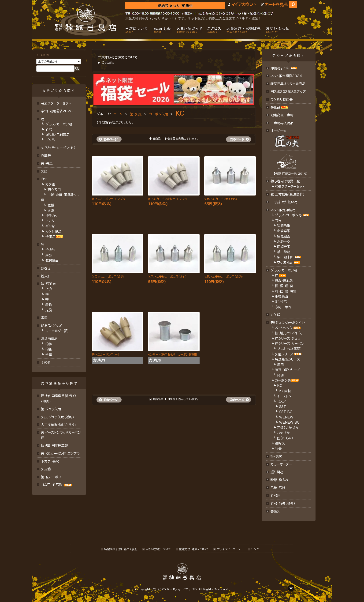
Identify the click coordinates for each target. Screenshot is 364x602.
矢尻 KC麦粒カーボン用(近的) (167, 277)
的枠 (49, 344)
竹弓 (49, 130)
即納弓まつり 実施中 (175, 6)
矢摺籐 (46, 469)
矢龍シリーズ (284, 354)
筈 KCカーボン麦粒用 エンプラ (167, 199)
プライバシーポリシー (230, 549)
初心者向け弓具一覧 (285, 181)
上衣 (49, 289)
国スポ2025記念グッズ (288, 92)
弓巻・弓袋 (278, 488)
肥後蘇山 (282, 297)
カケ (44, 179)
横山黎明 (284, 252)
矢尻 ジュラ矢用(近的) (58, 417)
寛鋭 (51, 205)
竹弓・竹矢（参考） (283, 504)
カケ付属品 (53, 232)
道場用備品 (49, 339)
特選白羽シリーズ (288, 370)
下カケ (50, 221)
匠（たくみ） (285, 438)
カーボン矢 (283, 380)
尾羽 (280, 365)
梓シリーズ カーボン (289, 344)
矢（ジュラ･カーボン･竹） (58, 148)
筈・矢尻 (136, 114)
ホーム (118, 114)
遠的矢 (280, 443)
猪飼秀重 (284, 226)
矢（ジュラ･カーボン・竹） (288, 323)
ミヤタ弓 (281, 302)
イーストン (284, 396)
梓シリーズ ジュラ (288, 339)
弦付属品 (52, 260)
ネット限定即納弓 (283, 210)
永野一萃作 (283, 307)
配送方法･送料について (194, 549)
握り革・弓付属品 (58, 135)
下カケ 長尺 (50, 461)
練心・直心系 (284, 281)
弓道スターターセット (56, 103)
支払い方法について (158, 549)
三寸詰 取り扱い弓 (284, 202)
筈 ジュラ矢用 (51, 409)
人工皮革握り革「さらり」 (58, 425)
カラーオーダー (281, 464)
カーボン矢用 (158, 114)
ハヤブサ (283, 433)
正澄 (51, 211)
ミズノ (282, 401)
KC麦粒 (285, 391)
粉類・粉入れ (280, 480)
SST (283, 407)
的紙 (49, 349)
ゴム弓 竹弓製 (57, 485)
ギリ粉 (50, 226)
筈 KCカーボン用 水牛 (106, 354)
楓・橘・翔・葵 (284, 286)
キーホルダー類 (56, 331)
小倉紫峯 (284, 231)
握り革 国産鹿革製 (54, 446)
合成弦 (50, 250)
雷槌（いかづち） (288, 428)
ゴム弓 (50, 140)
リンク (255, 549)
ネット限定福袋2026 (57, 111)
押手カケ (52, 216)
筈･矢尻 (47, 164)
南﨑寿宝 (284, 247)
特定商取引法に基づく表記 (121, 549)
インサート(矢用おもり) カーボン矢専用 (173, 354)
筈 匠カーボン (51, 477)
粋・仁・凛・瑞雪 (286, 291)
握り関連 (277, 472)
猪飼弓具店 (86, 20)
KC (180, 113)
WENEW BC (289, 422)
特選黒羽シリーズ (288, 359)
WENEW (286, 417)
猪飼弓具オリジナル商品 (288, 84)
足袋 (49, 310)
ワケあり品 (285, 263)
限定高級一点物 (282, 115)
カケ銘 (50, 184)
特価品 (50, 237)
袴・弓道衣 (48, 284)
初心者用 (54, 190)
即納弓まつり (280, 68)
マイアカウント (244, 4)
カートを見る (281, 5)
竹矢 (278, 449)
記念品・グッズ (51, 326)
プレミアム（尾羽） (289, 349)
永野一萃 (284, 241)
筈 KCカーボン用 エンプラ (60, 454)
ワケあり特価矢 (282, 100)
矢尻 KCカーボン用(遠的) (108, 277)
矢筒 (44, 171)
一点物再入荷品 (282, 123)
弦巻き (46, 268)
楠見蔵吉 (284, 236)
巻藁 (49, 355)
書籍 (44, 318)
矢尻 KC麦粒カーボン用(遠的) (224, 277)
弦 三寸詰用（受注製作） (288, 194)
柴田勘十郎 (285, 257)
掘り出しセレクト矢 (288, 333)
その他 (46, 362)
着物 (49, 305)
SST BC (286, 412)
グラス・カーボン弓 (59, 124)
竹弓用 (275, 496)
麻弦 (49, 255)
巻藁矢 (46, 156)
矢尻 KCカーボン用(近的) (221, 199)
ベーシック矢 (284, 328)
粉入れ (46, 276)
